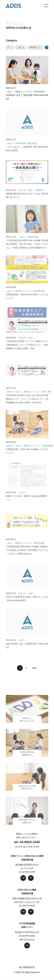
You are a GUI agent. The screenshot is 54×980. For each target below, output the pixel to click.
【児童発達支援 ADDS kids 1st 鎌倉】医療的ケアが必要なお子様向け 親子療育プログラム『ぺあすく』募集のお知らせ (27, 554)
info (31, 878)
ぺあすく (10, 92)
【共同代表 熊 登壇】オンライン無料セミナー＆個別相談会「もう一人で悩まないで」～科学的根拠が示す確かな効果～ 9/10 (27, 349)
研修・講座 (47, 395)
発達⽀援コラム (35, 47)
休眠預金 (40, 194)
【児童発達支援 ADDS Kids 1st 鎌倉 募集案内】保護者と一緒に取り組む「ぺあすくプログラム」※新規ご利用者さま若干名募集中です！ (27, 248)
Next (33, 668)
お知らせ (21, 47)
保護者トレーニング (23, 92)
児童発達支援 (39, 92)
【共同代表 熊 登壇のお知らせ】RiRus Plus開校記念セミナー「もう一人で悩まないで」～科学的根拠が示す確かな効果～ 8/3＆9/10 (27, 403)
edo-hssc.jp (29, 939)
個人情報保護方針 (27, 967)
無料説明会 (32, 147)
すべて (10, 47)
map (23, 878)
